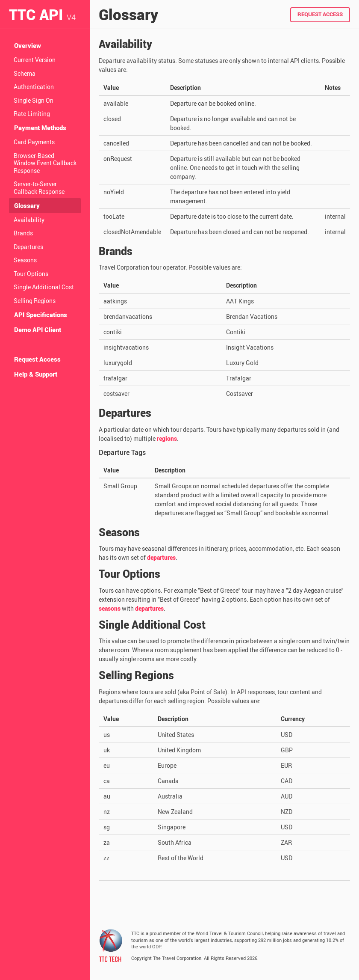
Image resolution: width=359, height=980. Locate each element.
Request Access (37, 359)
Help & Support (36, 374)
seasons (110, 608)
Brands (23, 233)
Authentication (34, 87)
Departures (28, 247)
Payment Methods (40, 128)
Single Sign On (34, 100)
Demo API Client (38, 330)
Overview (28, 45)
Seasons (25, 260)
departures (161, 557)
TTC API (42, 14)
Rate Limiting (32, 114)
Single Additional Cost (44, 287)
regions (167, 438)
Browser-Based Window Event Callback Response (45, 163)
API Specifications (41, 315)
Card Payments (34, 142)
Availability (29, 220)
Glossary (27, 205)
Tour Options (31, 274)
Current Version (35, 60)
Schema (25, 73)
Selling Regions (35, 301)
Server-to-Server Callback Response (39, 188)
